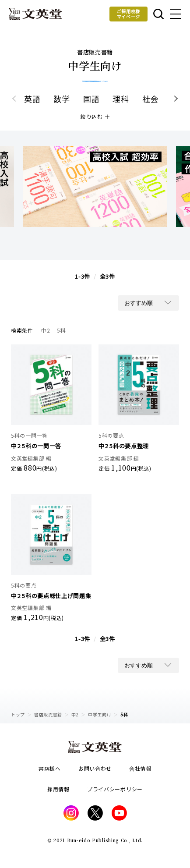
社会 (150, 99)
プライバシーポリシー (115, 789)
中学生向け (100, 714)
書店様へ (50, 768)
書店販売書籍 (48, 714)
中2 (75, 714)
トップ (18, 714)
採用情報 (58, 789)
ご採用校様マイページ (129, 14)
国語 (91, 99)
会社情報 (140, 768)
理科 (121, 99)
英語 (32, 99)
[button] (175, 99)
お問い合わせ (95, 768)
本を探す (158, 14)
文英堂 (35, 14)
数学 (62, 99)
